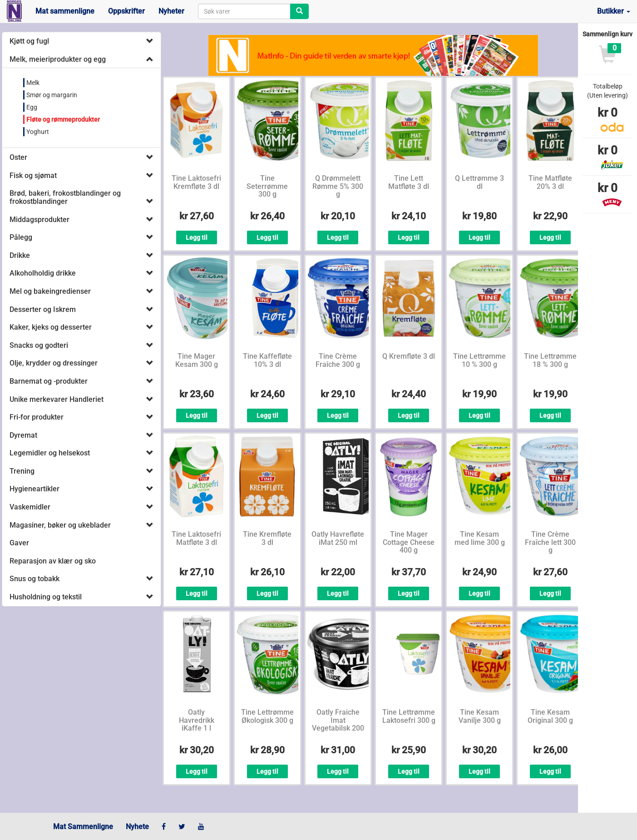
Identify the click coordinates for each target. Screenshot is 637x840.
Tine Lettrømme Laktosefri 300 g (409, 716)
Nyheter (171, 11)
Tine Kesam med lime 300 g (480, 538)
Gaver (19, 543)
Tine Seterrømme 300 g (267, 186)
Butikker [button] (614, 11)
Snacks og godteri (39, 345)
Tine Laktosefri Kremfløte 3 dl (196, 182)
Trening (22, 471)
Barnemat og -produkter (49, 381)
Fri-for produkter (37, 417)
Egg (32, 107)
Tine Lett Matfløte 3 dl (409, 182)
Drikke (20, 255)
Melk (33, 83)
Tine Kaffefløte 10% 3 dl (267, 360)
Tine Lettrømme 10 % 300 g (479, 360)
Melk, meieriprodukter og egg (58, 59)
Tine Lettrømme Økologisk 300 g (267, 716)
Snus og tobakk (35, 579)
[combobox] (244, 11)
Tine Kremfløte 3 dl (267, 538)
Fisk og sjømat (33, 175)
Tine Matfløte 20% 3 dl (550, 182)
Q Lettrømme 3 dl (479, 182)
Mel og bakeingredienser (50, 291)
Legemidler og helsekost (50, 453)
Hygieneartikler (35, 489)
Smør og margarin (52, 95)
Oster (18, 157)
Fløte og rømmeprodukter (63, 119)
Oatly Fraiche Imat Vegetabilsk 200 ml (338, 724)
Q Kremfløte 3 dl (409, 356)
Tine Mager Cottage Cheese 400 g (409, 542)
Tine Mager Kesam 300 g (197, 360)
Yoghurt (38, 132)
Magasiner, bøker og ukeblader (60, 525)
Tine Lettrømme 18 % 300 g (550, 360)
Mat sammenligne (65, 11)
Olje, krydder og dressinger (54, 363)
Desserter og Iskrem (43, 309)
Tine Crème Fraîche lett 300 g (550, 542)
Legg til (197, 237)
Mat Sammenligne (83, 827)
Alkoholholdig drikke (43, 273)
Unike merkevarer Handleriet (57, 399)
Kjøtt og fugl (29, 41)
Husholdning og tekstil (46, 597)
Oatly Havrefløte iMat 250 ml (338, 538)
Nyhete (137, 827)
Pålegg (21, 237)
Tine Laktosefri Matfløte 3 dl (196, 538)
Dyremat (23, 435)
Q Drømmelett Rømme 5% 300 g (338, 186)
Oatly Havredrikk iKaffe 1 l (197, 720)
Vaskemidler (30, 507)
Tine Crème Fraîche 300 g (338, 360)
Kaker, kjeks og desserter (51, 327)
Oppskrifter (126, 11)
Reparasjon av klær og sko (53, 561)
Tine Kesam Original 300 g (550, 716)
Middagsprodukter (40, 220)
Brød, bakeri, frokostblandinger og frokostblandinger (65, 197)
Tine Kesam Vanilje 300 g (480, 716)
